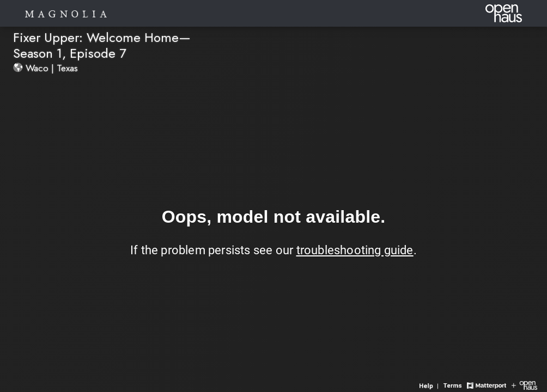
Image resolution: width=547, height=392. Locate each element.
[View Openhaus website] (524, 385)
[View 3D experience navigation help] (430, 385)
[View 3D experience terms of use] (454, 385)
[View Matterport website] (486, 385)
